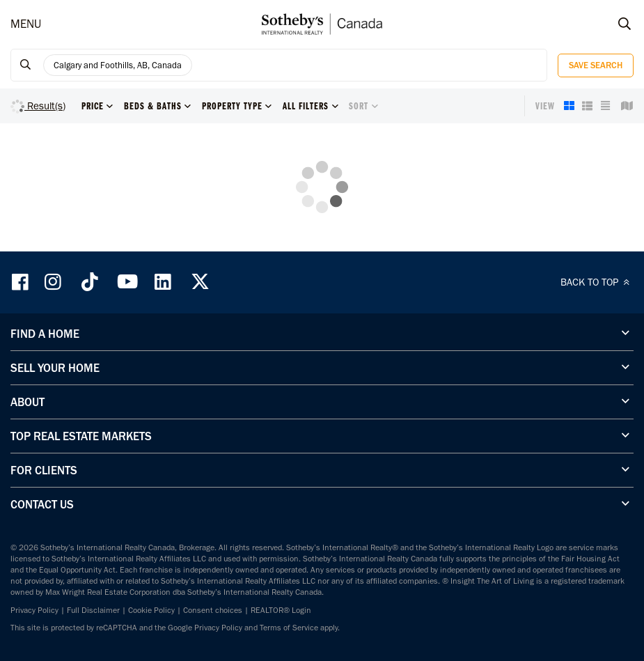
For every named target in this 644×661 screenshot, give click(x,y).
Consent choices (213, 610)
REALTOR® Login (281, 610)
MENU (26, 24)
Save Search (596, 65)
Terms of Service (289, 628)
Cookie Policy (151, 610)
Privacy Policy (34, 610)
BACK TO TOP (597, 282)
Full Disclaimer (93, 610)
